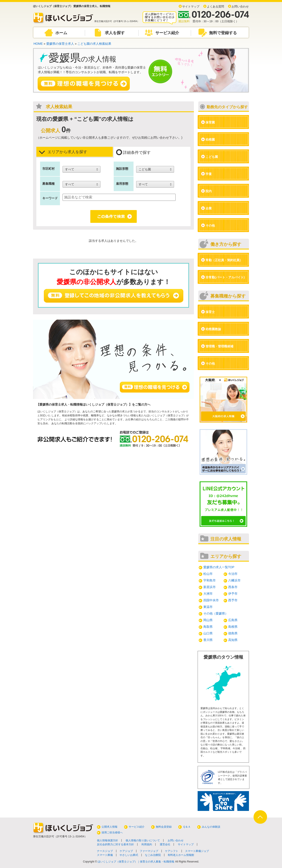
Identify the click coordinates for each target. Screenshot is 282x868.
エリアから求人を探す (63, 152)
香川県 (208, 640)
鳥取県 (208, 627)
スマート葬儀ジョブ (197, 851)
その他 (210, 225)
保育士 (210, 312)
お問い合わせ (240, 7)
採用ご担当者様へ (112, 833)
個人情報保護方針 (108, 840)
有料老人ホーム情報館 (181, 855)
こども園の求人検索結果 (94, 44)
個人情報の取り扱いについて (143, 840)
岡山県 (208, 620)
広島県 (233, 620)
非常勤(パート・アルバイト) (225, 277)
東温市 (208, 607)
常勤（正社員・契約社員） (224, 260)
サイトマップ (191, 7)
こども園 (212, 157)
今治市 (233, 574)
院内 (209, 191)
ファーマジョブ (149, 851)
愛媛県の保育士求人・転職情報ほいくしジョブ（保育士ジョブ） (84, 404)
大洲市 (208, 594)
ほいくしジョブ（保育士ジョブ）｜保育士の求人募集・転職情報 (136, 862)
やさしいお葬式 (129, 855)
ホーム (61, 33)
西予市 (233, 600)
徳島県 (233, 633)
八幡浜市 (234, 580)
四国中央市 (211, 600)
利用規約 (147, 844)
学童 (209, 174)
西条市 (233, 587)
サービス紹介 (167, 33)
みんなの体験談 (211, 827)
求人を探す (115, 33)
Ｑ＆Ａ (187, 827)
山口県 (208, 633)
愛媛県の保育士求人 (60, 44)
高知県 (233, 640)
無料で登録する (223, 33)
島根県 (233, 627)
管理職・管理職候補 (219, 346)
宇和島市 (210, 580)
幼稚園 (210, 140)
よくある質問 (215, 7)
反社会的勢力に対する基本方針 (115, 844)
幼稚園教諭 (213, 329)
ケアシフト (172, 851)
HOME (38, 44)
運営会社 (165, 844)
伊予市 (233, 594)
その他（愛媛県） (216, 613)
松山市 (208, 574)
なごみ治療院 (153, 855)
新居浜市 (210, 587)
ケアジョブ (126, 851)
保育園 (210, 122)
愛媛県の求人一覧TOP (219, 567)
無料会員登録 (164, 827)
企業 (209, 208)
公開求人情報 (109, 827)
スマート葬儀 (105, 855)
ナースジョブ (105, 851)
